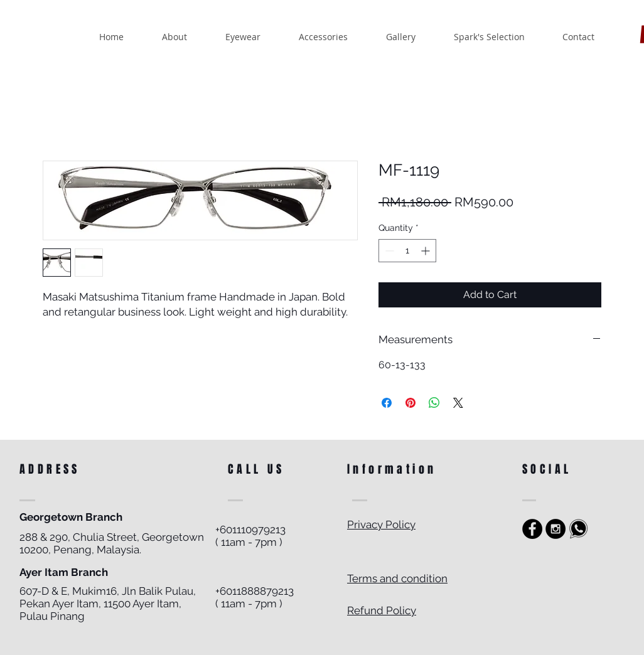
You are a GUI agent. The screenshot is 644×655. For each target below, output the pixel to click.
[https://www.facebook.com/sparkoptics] (532, 529)
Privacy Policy (381, 525)
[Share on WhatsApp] (434, 403)
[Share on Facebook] (387, 403)
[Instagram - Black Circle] (555, 529)
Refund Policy (382, 610)
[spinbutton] (407, 251)
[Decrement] (388, 251)
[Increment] (427, 251)
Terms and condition (397, 578)
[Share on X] (458, 403)
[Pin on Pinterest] (411, 403)
